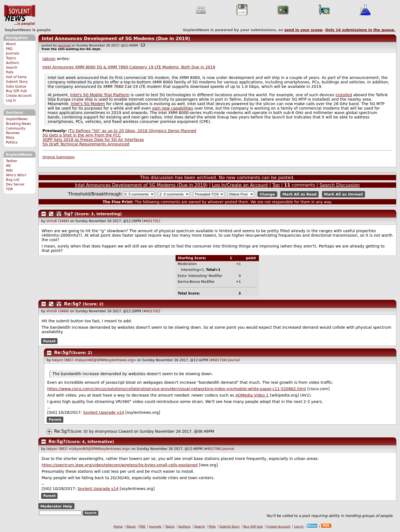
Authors (12, 63)
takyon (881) (63, 360)
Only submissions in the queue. (360, 30)
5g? (69, 214)
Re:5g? (73, 304)
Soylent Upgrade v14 (103, 412)
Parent (49, 341)
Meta (10, 138)
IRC (9, 166)
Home (118, 527)
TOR (9, 189)
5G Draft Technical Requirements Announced (86, 144)
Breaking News (18, 124)
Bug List (13, 180)
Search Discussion (340, 185)
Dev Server (15, 184)
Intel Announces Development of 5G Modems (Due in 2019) (116, 39)
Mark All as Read (300, 194)
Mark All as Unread (343, 194)
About (11, 44)
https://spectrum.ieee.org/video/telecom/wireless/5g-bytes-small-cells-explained (120, 465)
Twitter (11, 161)
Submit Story (17, 82)
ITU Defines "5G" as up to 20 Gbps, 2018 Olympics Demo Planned (132, 131)
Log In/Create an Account (240, 185)
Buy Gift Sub (16, 91)
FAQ (9, 49)
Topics (11, 58)
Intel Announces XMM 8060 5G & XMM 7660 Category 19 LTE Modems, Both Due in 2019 (129, 67)
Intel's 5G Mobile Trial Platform (100, 95)
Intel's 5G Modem (88, 104)
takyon (49, 59)
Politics (12, 142)
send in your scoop (303, 30)
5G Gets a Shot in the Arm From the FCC (82, 135)
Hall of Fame (16, 77)
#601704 (218, 360)
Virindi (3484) (58, 221)
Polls (10, 72)
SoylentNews (20, 15)
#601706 (212, 449)
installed (344, 95)
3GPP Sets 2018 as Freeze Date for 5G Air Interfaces (93, 140)
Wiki (9, 170)
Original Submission (59, 157)
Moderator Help (56, 506)
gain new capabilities (173, 108)
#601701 (151, 221)
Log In (11, 100)
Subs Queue (16, 86)
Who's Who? (16, 175)
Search (12, 68)
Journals (12, 53)
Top (276, 185)
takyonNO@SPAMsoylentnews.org (105, 360)
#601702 (151, 311)
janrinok (64, 45)
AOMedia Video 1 (252, 395)
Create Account (19, 96)
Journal (234, 360)
